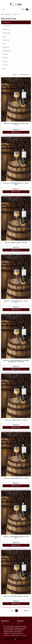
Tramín (4, 44)
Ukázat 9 (15, 75)
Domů (2, 14)
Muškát (4, 37)
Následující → (27, 611)
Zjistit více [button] (23, 635)
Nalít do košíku (16, 132)
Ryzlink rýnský (6, 47)
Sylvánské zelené (7, 51)
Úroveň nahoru (7, 26)
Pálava (4, 69)
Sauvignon (5, 61)
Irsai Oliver (5, 54)
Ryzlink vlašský (6, 40)
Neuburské (5, 58)
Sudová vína (8, 14)
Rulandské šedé (6, 29)
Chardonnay (5, 65)
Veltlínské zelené (6, 33)
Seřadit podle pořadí (24, 75)
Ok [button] (15, 639)
